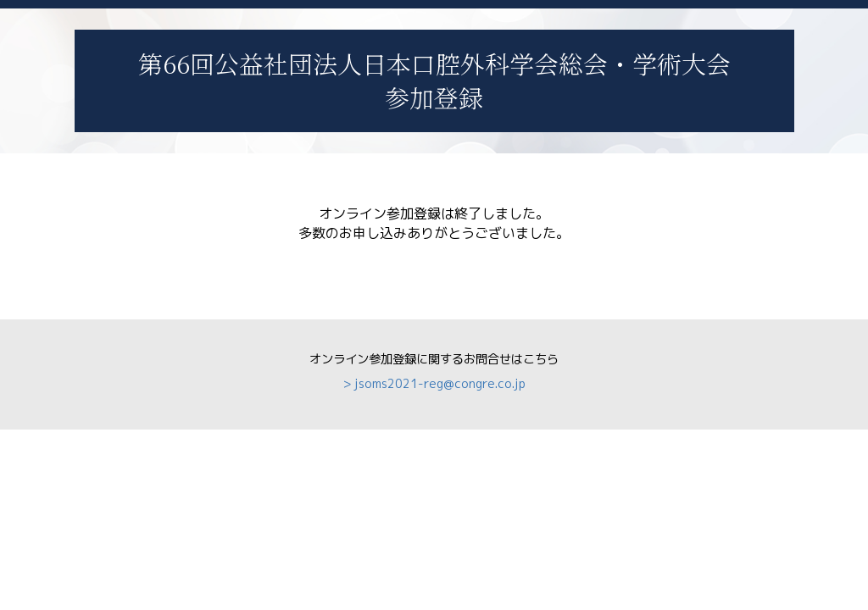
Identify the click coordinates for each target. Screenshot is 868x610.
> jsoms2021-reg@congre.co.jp (434, 384)
